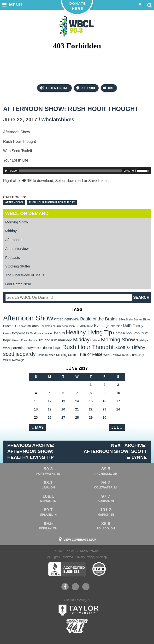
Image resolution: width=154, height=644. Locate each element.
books (23, 326)
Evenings (102, 326)
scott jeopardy (19, 354)
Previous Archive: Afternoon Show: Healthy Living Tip (31, 451)
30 (105, 417)
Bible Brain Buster (130, 319)
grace (40, 333)
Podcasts (13, 258)
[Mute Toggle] (134, 171)
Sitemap (101, 557)
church (57, 326)
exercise (116, 326)
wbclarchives (58, 120)
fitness (7, 333)
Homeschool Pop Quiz (130, 333)
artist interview (67, 319)
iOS (108, 88)
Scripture (42, 355)
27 (63, 417)
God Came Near (18, 284)
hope (7, 340)
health (60, 333)
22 (91, 409)
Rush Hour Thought (88, 347)
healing (49, 333)
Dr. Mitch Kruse (84, 326)
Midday (81, 340)
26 (50, 417)
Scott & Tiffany (130, 347)
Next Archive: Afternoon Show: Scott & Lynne (115, 451)
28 (77, 417)
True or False (90, 354)
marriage (65, 340)
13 (63, 401)
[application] (77, 171)
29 (91, 417)
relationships (49, 348)
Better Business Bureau (67, 569)
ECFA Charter (99, 569)
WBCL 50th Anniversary (129, 355)
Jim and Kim (48, 340)
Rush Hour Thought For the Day (52, 202)
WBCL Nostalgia (14, 360)
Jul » (117, 427)
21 (77, 409)
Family (138, 326)
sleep (52, 355)
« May (38, 427)
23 (105, 409)
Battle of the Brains (99, 319)
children (33, 326)
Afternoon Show (28, 318)
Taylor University (77, 610)
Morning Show (17, 222)
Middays (12, 231)
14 (77, 401)
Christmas (46, 326)
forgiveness (20, 333)
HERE (27, 181)
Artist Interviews (18, 249)
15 (91, 401)
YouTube (75, 587)
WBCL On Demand (27, 213)
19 (50, 409)
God (33, 333)
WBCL (108, 355)
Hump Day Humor (25, 340)
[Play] (6, 171)
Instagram (86, 587)
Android (86, 88)
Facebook (65, 587)
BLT (16, 326)
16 (105, 401)
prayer (31, 348)
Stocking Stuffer (18, 266)
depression (68, 326)
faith (127, 325)
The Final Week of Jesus (25, 275)
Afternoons (14, 202)
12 (50, 401)
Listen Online (54, 88)
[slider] (70, 171)
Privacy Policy (84, 557)
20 (63, 409)
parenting (18, 348)
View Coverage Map (80, 540)
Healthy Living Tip (89, 332)
